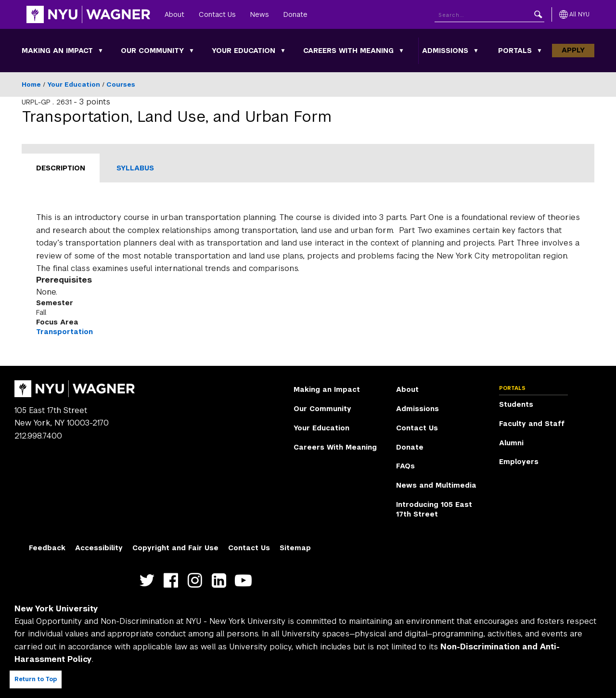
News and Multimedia (436, 485)
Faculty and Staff (532, 424)
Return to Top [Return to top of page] (36, 679)
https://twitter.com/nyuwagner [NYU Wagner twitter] (149, 581)
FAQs (405, 466)
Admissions (445, 51)
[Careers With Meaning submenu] (401, 51)
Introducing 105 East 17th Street (434, 509)
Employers (519, 462)
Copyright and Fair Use (175, 548)
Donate (295, 14)
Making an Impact (57, 51)
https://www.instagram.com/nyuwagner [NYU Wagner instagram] (197, 581)
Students (516, 404)
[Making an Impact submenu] (101, 51)
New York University (56, 609)
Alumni (511, 443)
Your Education (244, 51)
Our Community (152, 51)
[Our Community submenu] (192, 51)
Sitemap (295, 548)
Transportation (64, 332)
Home (31, 84)
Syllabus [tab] (135, 168)
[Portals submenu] (539, 51)
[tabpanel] (308, 274)
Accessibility (99, 548)
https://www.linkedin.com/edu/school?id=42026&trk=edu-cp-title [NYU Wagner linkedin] (221, 581)
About (174, 14)
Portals (515, 51)
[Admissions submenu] (476, 51)
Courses (121, 84)
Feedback (47, 548)
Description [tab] (61, 168)
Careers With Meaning (348, 51)
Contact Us (217, 14)
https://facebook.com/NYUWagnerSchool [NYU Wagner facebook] (173, 581)
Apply (573, 50)
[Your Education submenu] (283, 51)
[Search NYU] (489, 15)
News (260, 14)
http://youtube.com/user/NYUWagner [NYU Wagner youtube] (245, 581)
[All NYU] (574, 14)
